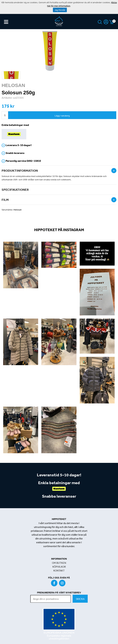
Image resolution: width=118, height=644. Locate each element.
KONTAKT (59, 570)
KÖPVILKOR (59, 567)
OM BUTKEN (59, 563)
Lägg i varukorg (62, 116)
